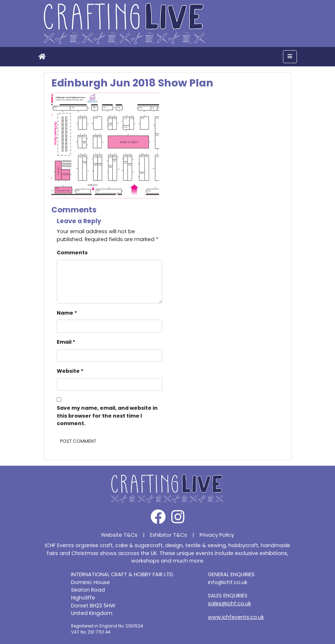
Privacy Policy (217, 535)
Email (66, 342)
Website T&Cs (119, 535)
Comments (72, 253)
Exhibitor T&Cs (169, 535)
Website (70, 371)
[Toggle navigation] (290, 57)
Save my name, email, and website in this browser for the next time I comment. (107, 416)
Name (67, 313)
